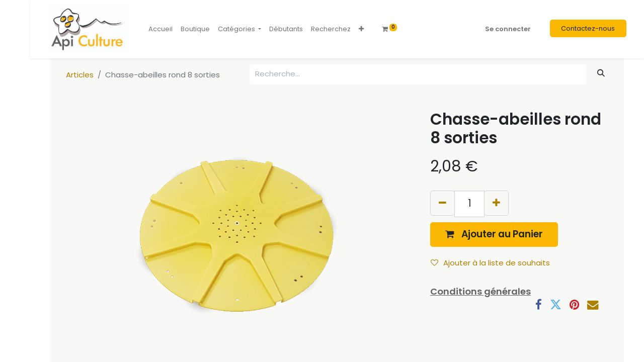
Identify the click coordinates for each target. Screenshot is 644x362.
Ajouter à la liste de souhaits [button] (490, 263)
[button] (361, 29)
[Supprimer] (442, 203)
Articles (80, 75)
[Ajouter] (496, 203)
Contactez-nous (588, 28)
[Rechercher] (601, 73)
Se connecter (508, 29)
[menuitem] (160, 29)
